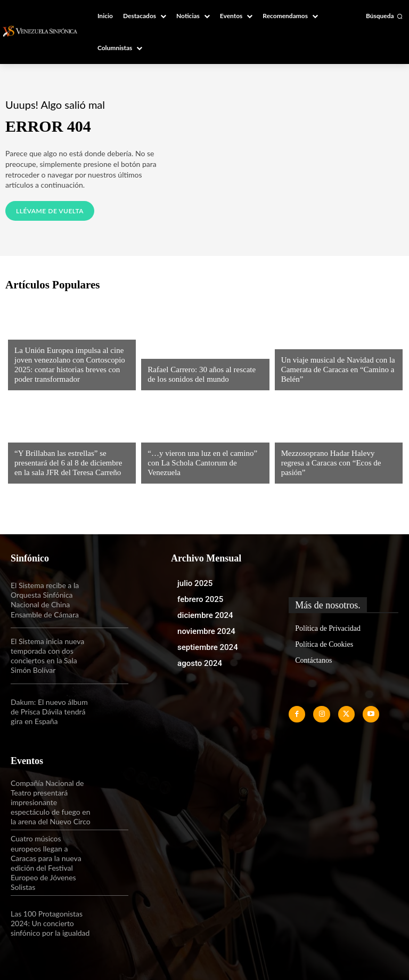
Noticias (29, 332)
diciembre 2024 (205, 615)
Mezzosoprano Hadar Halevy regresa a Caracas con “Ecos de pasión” (331, 463)
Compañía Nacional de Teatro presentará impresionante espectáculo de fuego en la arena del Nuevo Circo (51, 802)
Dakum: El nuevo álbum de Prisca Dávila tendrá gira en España (49, 712)
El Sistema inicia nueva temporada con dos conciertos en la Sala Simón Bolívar (47, 656)
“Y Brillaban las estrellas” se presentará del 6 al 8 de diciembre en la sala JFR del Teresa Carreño (68, 463)
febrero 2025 (200, 599)
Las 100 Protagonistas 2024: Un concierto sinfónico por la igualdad (50, 923)
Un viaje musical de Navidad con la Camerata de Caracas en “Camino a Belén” (338, 369)
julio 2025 (195, 583)
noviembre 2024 (206, 631)
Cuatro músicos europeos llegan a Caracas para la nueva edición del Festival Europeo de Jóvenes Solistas (46, 863)
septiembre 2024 (208, 647)
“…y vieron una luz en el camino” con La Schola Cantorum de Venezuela (202, 463)
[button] (384, 16)
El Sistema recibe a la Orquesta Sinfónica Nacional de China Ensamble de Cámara (45, 600)
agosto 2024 (200, 663)
